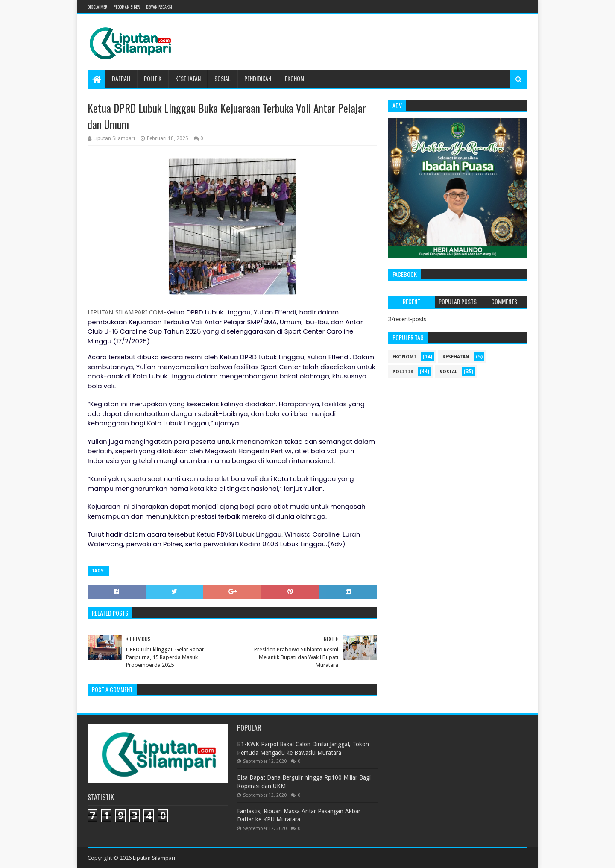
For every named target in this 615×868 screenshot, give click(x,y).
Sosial (223, 78)
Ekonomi (295, 78)
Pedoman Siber (127, 7)
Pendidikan (258, 78)
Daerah (121, 78)
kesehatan (456, 357)
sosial (448, 372)
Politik (153, 78)
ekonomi (404, 357)
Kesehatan (188, 78)
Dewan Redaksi (159, 7)
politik (403, 372)
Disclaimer (97, 7)
